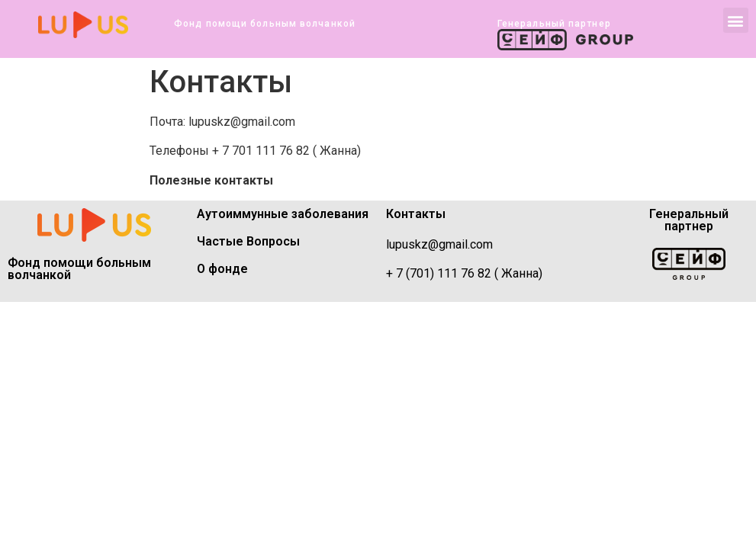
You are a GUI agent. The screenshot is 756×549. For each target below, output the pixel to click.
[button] (736, 20)
